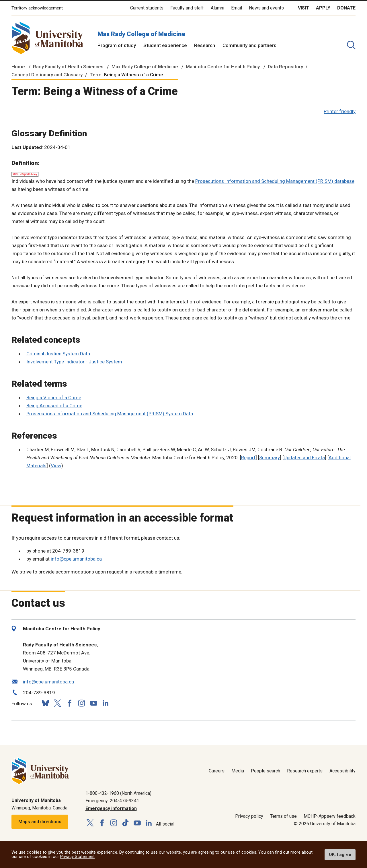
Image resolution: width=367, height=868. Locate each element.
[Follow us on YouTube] (93, 703)
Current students (147, 8)
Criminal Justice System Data (58, 354)
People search (266, 771)
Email (237, 8)
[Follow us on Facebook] (69, 703)
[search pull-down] (351, 45)
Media (238, 771)
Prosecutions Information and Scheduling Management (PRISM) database (275, 181)
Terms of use (283, 816)
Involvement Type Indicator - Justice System (74, 362)
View (56, 466)
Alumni (217, 8)
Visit (303, 8)
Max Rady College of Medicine (141, 34)
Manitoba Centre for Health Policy (223, 67)
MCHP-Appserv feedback (330, 816)
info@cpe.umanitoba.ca (76, 559)
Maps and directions (40, 822)
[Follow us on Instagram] (81, 703)
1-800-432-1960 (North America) (118, 793)
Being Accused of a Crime (54, 406)
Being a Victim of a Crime (54, 398)
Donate (346, 8)
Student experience (165, 45)
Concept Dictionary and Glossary (47, 75)
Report (248, 458)
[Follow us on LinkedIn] (106, 703)
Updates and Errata (304, 458)
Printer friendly (340, 111)
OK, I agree (340, 855)
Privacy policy (249, 816)
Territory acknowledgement (37, 8)
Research (205, 45)
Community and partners (249, 45)
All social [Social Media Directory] (165, 824)
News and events (266, 8)
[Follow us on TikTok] (125, 823)
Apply (323, 8)
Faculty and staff (187, 8)
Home (18, 67)
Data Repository (285, 67)
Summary (270, 458)
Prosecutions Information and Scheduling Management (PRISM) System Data (110, 414)
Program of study (117, 45)
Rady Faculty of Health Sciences (68, 67)
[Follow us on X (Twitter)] (57, 703)
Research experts (305, 771)
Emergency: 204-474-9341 (112, 801)
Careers (217, 771)
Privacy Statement (77, 857)
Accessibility (342, 771)
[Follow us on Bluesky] (45, 703)
